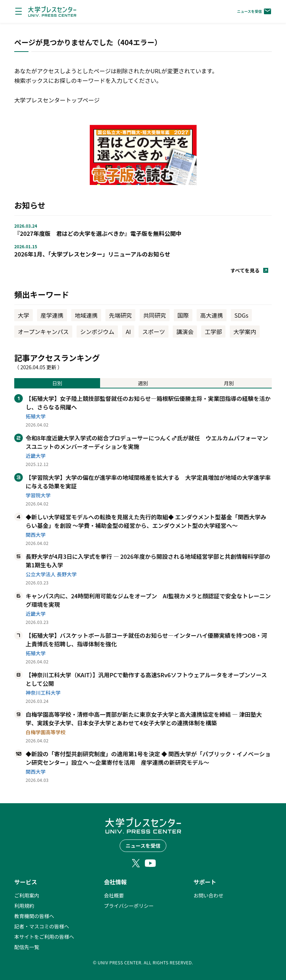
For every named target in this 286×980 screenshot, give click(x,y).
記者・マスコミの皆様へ (42, 926)
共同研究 (155, 315)
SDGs (241, 315)
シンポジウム (97, 332)
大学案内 (245, 332)
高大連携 (212, 315)
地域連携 (86, 315)
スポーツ (154, 332)
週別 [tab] (143, 383)
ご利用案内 (27, 895)
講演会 (185, 332)
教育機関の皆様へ (34, 916)
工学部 (213, 332)
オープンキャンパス (43, 332)
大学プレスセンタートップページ (57, 100)
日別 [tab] (57, 383)
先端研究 (120, 315)
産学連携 (52, 315)
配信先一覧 (27, 947)
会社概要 (114, 895)
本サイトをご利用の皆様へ (44, 937)
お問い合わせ (208, 895)
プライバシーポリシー (129, 906)
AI (128, 332)
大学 (24, 315)
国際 (183, 315)
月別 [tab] (229, 383)
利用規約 (24, 906)
